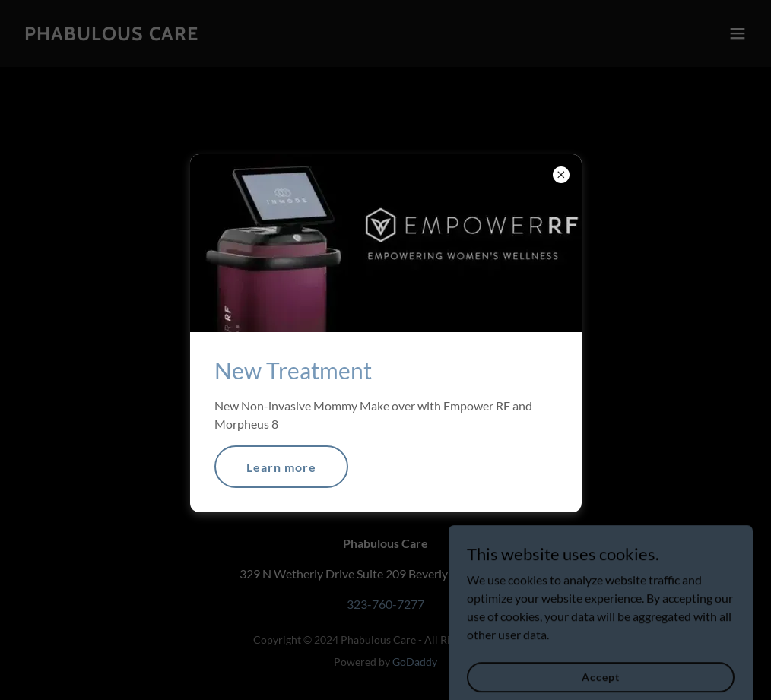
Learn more (281, 467)
